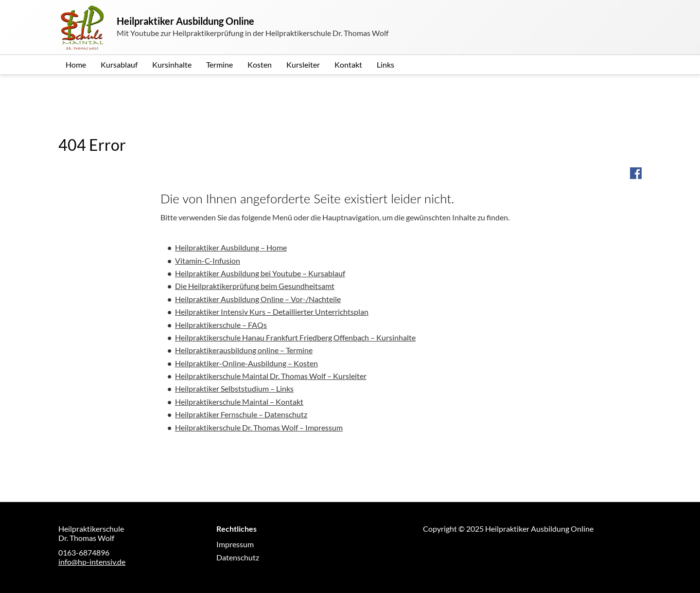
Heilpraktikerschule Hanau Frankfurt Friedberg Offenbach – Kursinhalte (295, 337)
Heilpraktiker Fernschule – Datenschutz (241, 414)
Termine (219, 64)
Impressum (235, 544)
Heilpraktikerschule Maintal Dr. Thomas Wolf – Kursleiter (271, 376)
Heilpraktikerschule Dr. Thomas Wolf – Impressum (259, 427)
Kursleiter (303, 64)
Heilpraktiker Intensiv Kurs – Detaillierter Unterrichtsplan (272, 312)
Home (76, 64)
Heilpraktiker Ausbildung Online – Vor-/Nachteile (258, 299)
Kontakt (348, 64)
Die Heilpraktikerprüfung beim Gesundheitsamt (255, 286)
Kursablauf (119, 64)
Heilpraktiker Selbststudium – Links (234, 388)
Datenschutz (238, 557)
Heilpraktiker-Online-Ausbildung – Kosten (246, 363)
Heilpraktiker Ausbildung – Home (231, 247)
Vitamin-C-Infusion (208, 261)
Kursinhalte (172, 64)
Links (385, 64)
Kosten (260, 64)
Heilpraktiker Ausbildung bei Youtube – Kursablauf (260, 273)
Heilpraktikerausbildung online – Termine (244, 350)
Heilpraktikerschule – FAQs (221, 325)
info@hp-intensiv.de (92, 562)
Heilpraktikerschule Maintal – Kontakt (239, 402)
